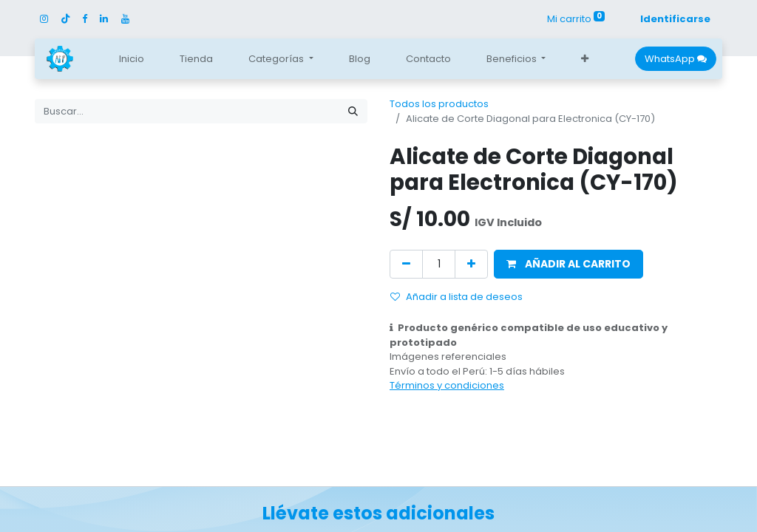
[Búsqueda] (353, 112)
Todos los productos (439, 104)
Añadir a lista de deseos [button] (456, 297)
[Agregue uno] (471, 264)
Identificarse (675, 19)
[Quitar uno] (406, 264)
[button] (585, 59)
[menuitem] (132, 59)
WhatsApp (676, 59)
